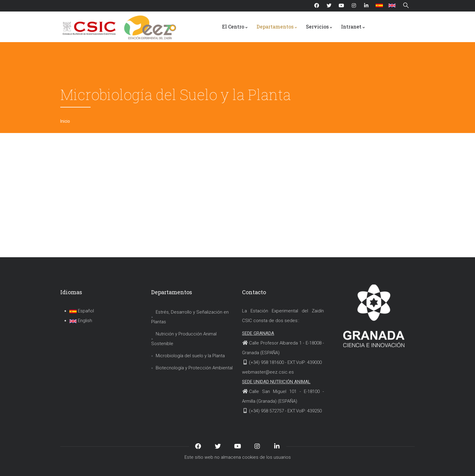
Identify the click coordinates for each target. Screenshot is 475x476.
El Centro (235, 27)
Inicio (65, 121)
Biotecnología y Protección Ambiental (194, 368)
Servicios (319, 27)
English (81, 321)
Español (82, 311)
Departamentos (277, 27)
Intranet (353, 27)
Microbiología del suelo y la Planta (190, 356)
